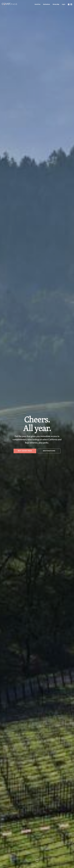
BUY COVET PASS (25, 451)
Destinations (47, 4)
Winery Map (56, 4)
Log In (64, 4)
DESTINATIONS (49, 451)
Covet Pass (38, 4)
